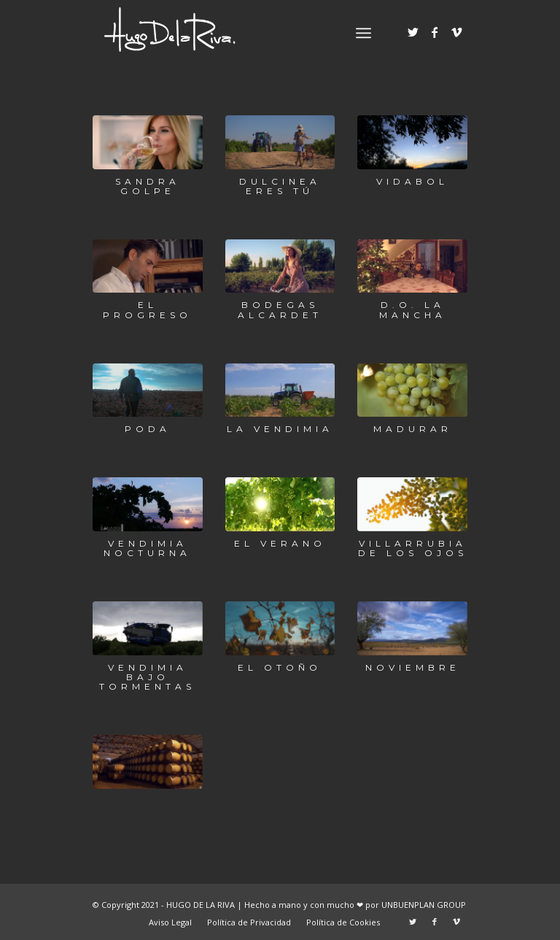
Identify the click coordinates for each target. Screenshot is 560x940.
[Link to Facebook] (435, 32)
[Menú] (363, 33)
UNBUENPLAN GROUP (424, 905)
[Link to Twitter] (413, 32)
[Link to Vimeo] (456, 32)
